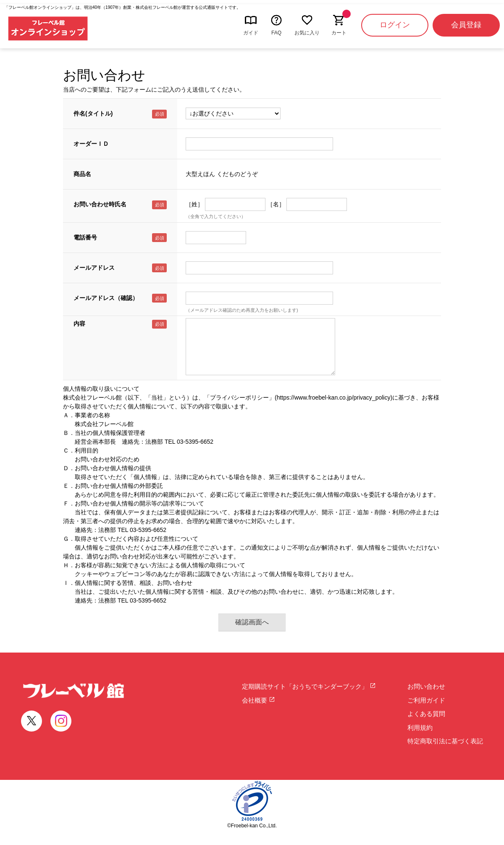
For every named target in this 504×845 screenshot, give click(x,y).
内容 (79, 324)
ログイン (395, 25)
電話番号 (85, 237)
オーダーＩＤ (91, 144)
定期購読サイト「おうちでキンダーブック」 (309, 686)
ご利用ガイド (426, 700)
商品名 (82, 174)
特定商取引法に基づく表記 (445, 741)
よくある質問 (426, 714)
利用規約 (420, 728)
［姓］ (194, 204)
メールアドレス (94, 268)
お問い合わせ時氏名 (100, 204)
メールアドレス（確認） (106, 298)
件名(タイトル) (93, 113)
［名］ (276, 204)
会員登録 (466, 25)
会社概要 (259, 700)
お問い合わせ (426, 686)
